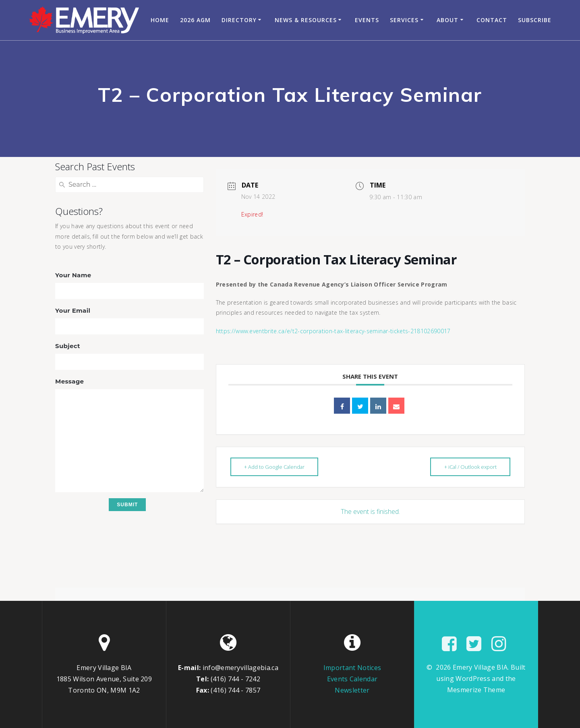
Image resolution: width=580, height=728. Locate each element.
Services (404, 20)
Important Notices (352, 668)
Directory (239, 20)
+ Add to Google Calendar (275, 467)
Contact (492, 20)
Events (367, 20)
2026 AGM (195, 20)
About (447, 20)
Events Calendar (352, 679)
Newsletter (352, 690)
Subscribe (535, 20)
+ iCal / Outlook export (469, 467)
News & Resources (306, 20)
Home (160, 20)
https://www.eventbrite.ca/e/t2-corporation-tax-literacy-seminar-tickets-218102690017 (333, 331)
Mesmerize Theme (476, 690)
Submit (127, 505)
